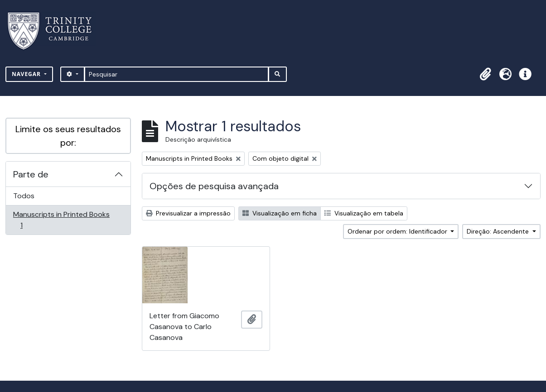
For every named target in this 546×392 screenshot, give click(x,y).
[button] (485, 74)
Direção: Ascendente (499, 231)
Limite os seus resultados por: (68, 136)
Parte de (31, 174)
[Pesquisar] (176, 74)
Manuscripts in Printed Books (61, 220)
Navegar (27, 74)
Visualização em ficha (280, 213)
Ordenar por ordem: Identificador (398, 231)
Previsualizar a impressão (188, 213)
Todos (24, 196)
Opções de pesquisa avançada (214, 186)
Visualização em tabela (364, 213)
